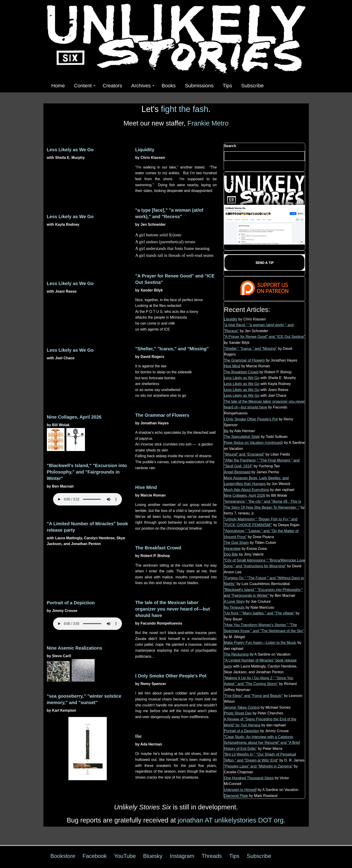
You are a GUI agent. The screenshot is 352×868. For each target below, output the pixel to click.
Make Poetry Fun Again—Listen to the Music (260, 643)
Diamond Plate (236, 796)
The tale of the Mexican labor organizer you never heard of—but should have (173, 609)
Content (85, 86)
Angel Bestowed (237, 472)
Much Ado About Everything (246, 490)
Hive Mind (146, 487)
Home (58, 86)
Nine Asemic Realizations (75, 648)
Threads (212, 856)
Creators (112, 86)
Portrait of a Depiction (71, 603)
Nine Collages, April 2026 (74, 417)
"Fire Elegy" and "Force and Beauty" (253, 696)
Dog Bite (231, 554)
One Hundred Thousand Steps (249, 778)
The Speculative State (242, 437)
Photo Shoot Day (238, 713)
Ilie (138, 736)
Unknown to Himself (240, 790)
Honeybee (232, 549)
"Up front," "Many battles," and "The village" (259, 613)
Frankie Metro (208, 123)
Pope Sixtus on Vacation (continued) (253, 443)
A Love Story (234, 601)
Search (230, 146)
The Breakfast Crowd (158, 548)
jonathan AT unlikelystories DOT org (231, 820)
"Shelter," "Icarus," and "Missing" (172, 349)
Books (169, 86)
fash (200, 109)
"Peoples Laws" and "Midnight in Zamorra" (258, 766)
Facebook (95, 856)
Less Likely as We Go (70, 150)
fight (169, 109)
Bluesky (153, 856)
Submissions (199, 86)
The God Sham (236, 543)
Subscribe (253, 86)
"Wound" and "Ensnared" (244, 454)
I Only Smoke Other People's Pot (171, 676)
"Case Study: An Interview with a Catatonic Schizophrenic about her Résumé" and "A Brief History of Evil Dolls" (262, 743)
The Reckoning (236, 654)
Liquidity (145, 150)
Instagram (182, 856)
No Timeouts (234, 607)
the (185, 109)
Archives (143, 86)
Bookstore (63, 856)
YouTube (125, 856)
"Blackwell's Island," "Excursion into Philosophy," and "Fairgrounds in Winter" (87, 472)
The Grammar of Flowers (162, 415)
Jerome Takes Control (242, 707)
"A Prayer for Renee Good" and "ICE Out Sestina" (264, 337)
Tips (227, 86)
